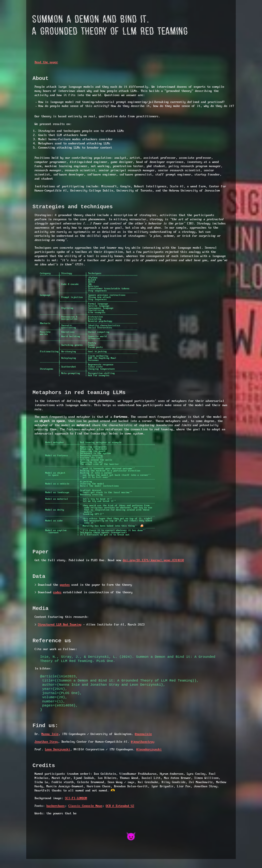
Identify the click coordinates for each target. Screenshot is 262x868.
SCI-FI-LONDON (76, 807)
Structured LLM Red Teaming (60, 631)
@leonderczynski (149, 758)
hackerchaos (56, 815)
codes (57, 598)
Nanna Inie (50, 742)
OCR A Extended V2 (120, 815)
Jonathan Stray (46, 750)
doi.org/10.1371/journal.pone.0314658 (153, 564)
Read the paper (46, 62)
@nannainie (143, 742)
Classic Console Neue (85, 815)
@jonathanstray (143, 750)
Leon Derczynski (58, 758)
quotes (65, 590)
